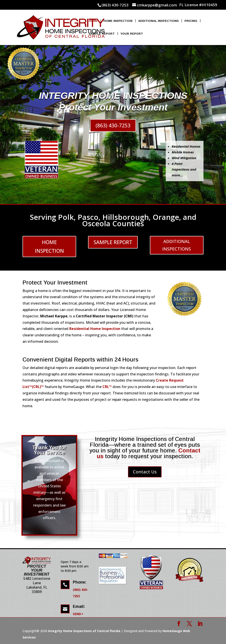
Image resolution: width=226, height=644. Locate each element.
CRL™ (107, 387)
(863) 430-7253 (113, 125)
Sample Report (102, 34)
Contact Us (145, 472)
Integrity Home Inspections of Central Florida (84, 631)
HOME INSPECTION (49, 246)
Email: (79, 606)
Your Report (132, 34)
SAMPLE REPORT (113, 242)
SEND (78, 614)
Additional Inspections (158, 21)
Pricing (191, 21)
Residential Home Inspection (95, 329)
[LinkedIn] (200, 624)
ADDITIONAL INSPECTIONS (177, 245)
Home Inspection (118, 21)
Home (93, 21)
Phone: (80, 582)
